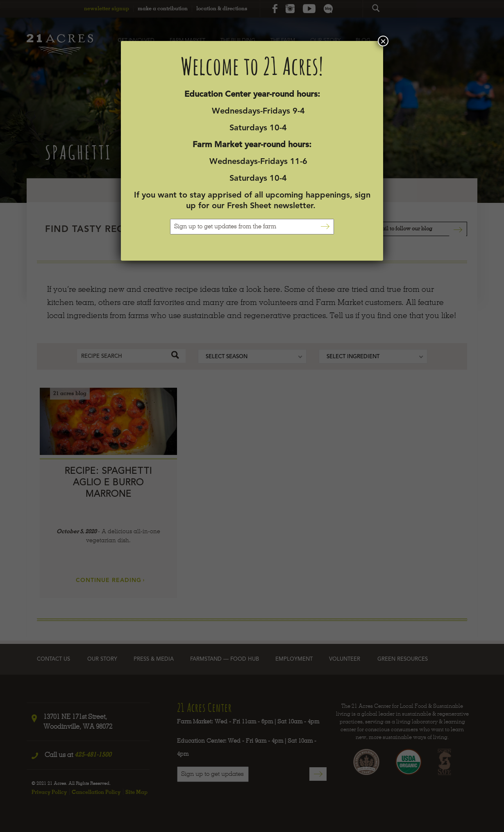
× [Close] (383, 41)
